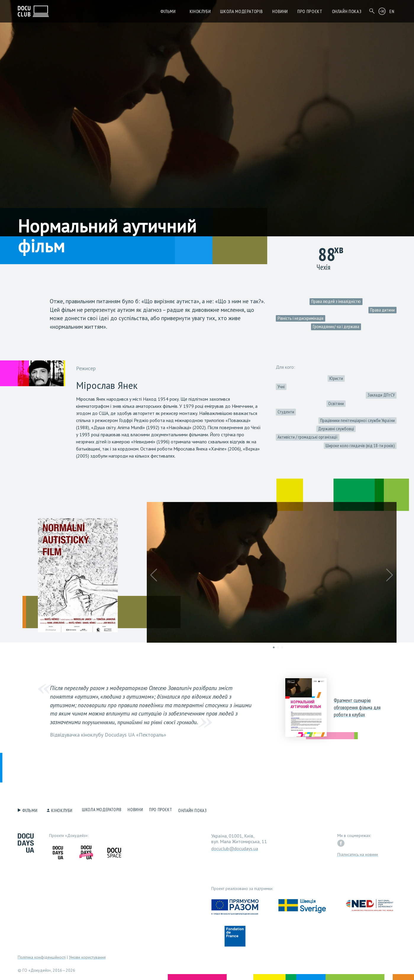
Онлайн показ (347, 11)
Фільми (168, 11)
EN (392, 11)
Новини (280, 11)
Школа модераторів (241, 11)
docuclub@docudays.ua (235, 847)
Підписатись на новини (358, 853)
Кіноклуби (200, 11)
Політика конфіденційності (42, 956)
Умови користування (87, 956)
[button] (154, 575)
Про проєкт (310, 11)
